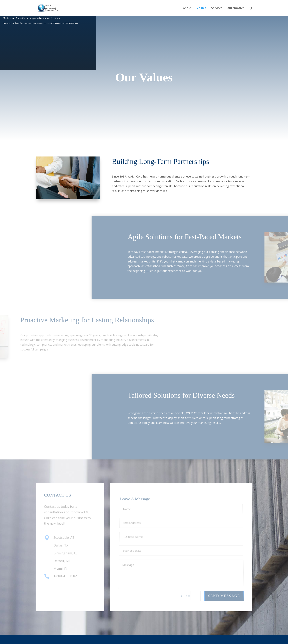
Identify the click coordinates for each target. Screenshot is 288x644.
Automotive (236, 8)
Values (201, 8)
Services (217, 8)
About (187, 8)
